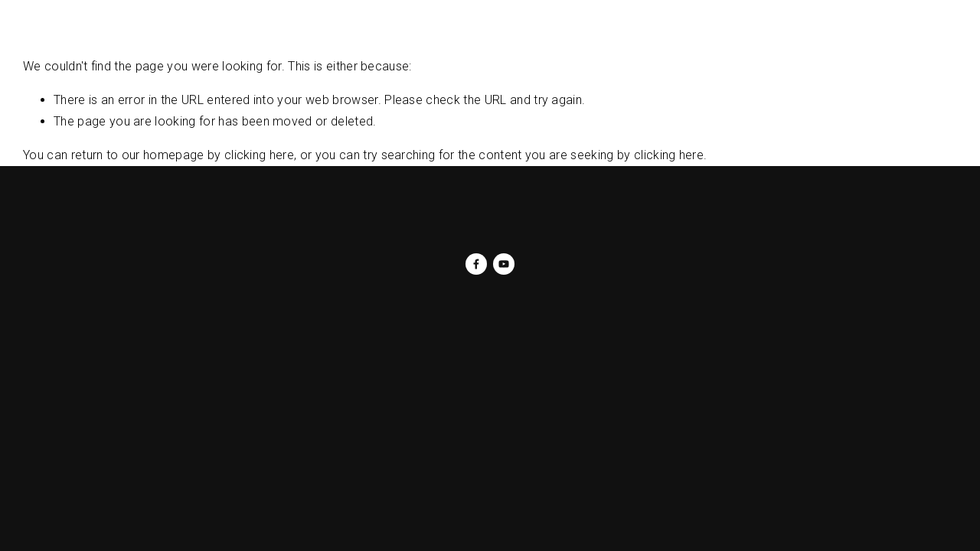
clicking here (259, 155)
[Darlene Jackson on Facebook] (476, 264)
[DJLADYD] (504, 264)
